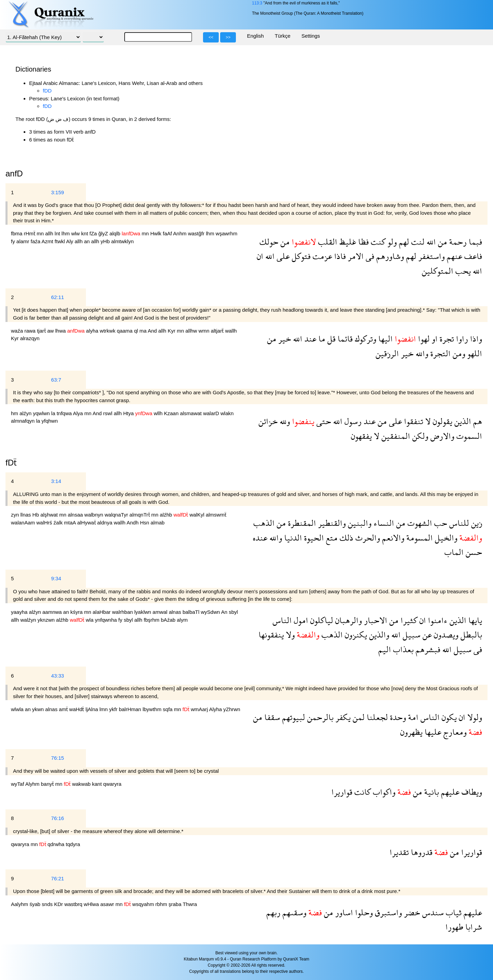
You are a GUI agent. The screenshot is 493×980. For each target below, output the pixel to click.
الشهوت (419, 523)
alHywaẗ (87, 523)
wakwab (82, 784)
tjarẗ (42, 331)
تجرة (446, 339)
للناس (458, 523)
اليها (384, 339)
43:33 (58, 676)
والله (421, 353)
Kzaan (172, 413)
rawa (31, 331)
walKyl (198, 515)
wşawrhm (226, 233)
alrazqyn (30, 338)
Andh (133, 523)
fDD (47, 91)
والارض (441, 436)
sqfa (169, 709)
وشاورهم (389, 256)
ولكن (419, 436)
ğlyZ (104, 233)
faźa (36, 241)
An (225, 612)
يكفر (342, 717)
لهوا (423, 339)
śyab (36, 904)
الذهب (264, 523)
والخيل (445, 538)
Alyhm (33, 784)
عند (309, 339)
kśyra (77, 612)
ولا (289, 635)
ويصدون (445, 635)
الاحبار (375, 620)
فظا (362, 242)
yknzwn (47, 620)
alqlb (116, 233)
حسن (473, 552)
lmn (104, 709)
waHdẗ (77, 709)
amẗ (64, 709)
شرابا (473, 927)
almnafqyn (23, 421)
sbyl (233, 612)
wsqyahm (144, 904)
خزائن (268, 421)
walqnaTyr (117, 515)
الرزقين (387, 353)
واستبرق (387, 912)
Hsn (145, 523)
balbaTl (192, 612)
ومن (458, 353)
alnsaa (76, 515)
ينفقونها (271, 635)
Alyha (216, 709)
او (434, 339)
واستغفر (431, 256)
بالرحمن (319, 717)
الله (430, 242)
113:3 (257, 3)
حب (440, 523)
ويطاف (471, 792)
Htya (129, 413)
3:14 (56, 481)
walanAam (24, 523)
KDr (59, 904)
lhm (66, 233)
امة (412, 717)
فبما (474, 242)
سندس (432, 912)
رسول (352, 421)
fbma (17, 233)
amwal (161, 612)
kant (98, 784)
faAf (168, 233)
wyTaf (18, 784)
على (282, 256)
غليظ (347, 242)
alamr (24, 241)
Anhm (181, 233)
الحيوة (313, 538)
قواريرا (342, 792)
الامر (355, 256)
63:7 (56, 380)
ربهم (273, 912)
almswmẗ (216, 515)
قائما (344, 339)
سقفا (271, 717)
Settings (311, 36)
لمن (358, 717)
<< (211, 37)
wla (90, 620)
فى (369, 256)
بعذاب (402, 649)
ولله (284, 421)
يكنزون (355, 635)
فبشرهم (427, 649)
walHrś (45, 523)
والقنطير (331, 523)
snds (48, 904)
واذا (475, 339)
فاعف (472, 256)
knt (85, 233)
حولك (269, 242)
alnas (176, 612)
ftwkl (60, 241)
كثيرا (408, 620)
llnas (27, 515)
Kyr (172, 331)
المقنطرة (301, 523)
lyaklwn (143, 612)
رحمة (457, 242)
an (87, 241)
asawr (108, 904)
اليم (385, 649)
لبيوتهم (293, 717)
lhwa (61, 331)
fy (14, 241)
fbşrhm (152, 620)
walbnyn (94, 515)
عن (426, 635)
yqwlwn (42, 413)
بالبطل (470, 635)
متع (331, 538)
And (153, 331)
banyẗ (48, 784)
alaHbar (103, 612)
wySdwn (211, 612)
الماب (454, 552)
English (255, 36)
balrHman (131, 709)
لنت (417, 242)
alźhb (167, 515)
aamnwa (53, 612)
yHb (106, 241)
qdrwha (57, 844)
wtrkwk (108, 331)
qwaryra (112, 784)
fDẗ (11, 463)
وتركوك (364, 339)
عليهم (449, 792)
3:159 (58, 192)
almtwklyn (123, 241)
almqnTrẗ (140, 515)
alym (182, 620)
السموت (468, 436)
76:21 (58, 878)
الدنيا (292, 538)
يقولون (441, 421)
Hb (36, 515)
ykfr (114, 709)
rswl (108, 413)
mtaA (71, 523)
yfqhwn (50, 421)
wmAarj (200, 709)
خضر (411, 912)
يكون (448, 717)
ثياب (453, 912)
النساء (383, 523)
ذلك (345, 538)
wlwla (18, 709)
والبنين (359, 523)
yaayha (20, 612)
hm (15, 413)
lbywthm (153, 709)
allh (50, 233)
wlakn (227, 413)
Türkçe (283, 36)
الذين (462, 421)
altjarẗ (218, 331)
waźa (18, 331)
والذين (378, 635)
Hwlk (157, 233)
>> (228, 37)
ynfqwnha (106, 620)
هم (477, 421)
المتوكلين (438, 271)
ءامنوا (437, 620)
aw (51, 331)
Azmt (48, 241)
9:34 (56, 578)
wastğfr (197, 233)
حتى (323, 421)
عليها (432, 732)
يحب (462, 271)
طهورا (454, 927)
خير (284, 339)
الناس (282, 620)
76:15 (58, 758)
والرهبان (347, 620)
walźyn (29, 620)
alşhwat (50, 515)
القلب (327, 242)
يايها (474, 620)
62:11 (58, 297)
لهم (403, 242)
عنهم (453, 256)
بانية (431, 792)
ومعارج (454, 732)
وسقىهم (293, 912)
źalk (59, 523)
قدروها (421, 852)
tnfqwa (65, 413)
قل (330, 339)
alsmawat (192, 413)
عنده (260, 538)
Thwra (190, 904)
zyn (16, 515)
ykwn (39, 709)
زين (476, 523)
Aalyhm (20, 904)
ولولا (474, 717)
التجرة (439, 353)
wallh (231, 331)
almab (158, 523)
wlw (76, 233)
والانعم (392, 538)
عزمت (321, 256)
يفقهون (361, 436)
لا (427, 421)
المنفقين (395, 436)
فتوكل (300, 256)
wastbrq (74, 904)
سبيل (410, 635)
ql (137, 331)
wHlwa (92, 904)
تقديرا (399, 852)
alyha (93, 331)
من (441, 242)
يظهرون (411, 732)
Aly (70, 241)
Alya (79, 413)
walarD (212, 413)
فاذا (339, 256)
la (54, 413)
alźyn (26, 413)
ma (143, 331)
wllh (159, 413)
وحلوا (363, 912)
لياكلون (321, 620)
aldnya (105, 523)
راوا (461, 339)
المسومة (419, 538)
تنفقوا (413, 421)
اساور (343, 912)
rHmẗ (30, 233)
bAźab (169, 620)
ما (321, 339)
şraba (175, 904)
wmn (205, 331)
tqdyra (73, 844)
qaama (125, 331)
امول (300, 620)
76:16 (58, 818)
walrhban (123, 612)
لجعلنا (376, 717)
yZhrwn (232, 709)
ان (260, 256)
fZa (94, 233)
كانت (362, 792)
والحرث (367, 538)
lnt (58, 233)
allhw (192, 331)
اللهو (474, 353)
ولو (391, 242)
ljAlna (93, 709)
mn (41, 233)
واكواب (383, 792)
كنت (377, 242)
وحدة (397, 717)
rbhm (162, 904)
